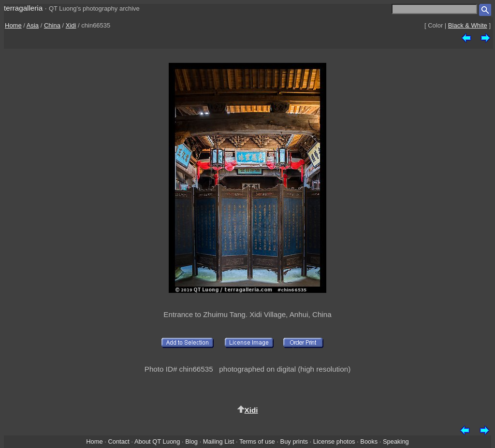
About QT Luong (157, 441)
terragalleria (23, 8)
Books (369, 441)
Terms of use (257, 441)
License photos (334, 441)
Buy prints (294, 441)
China (52, 25)
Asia (33, 25)
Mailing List (219, 441)
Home (13, 25)
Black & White (468, 25)
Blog (191, 441)
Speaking (396, 441)
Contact (118, 441)
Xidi (71, 25)
